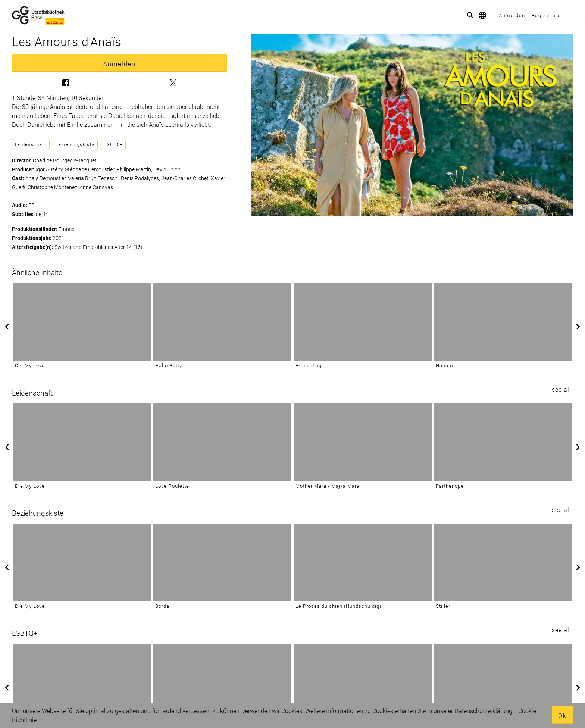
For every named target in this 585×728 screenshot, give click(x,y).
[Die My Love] (82, 322)
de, (40, 214)
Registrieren (548, 15)
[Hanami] (503, 322)
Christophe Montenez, (54, 187)
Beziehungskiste (75, 144)
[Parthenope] (503, 442)
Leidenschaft (31, 144)
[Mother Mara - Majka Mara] (363, 442)
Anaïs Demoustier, (47, 178)
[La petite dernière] (363, 682)
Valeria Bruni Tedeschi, (94, 178)
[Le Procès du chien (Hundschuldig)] (363, 562)
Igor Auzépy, (50, 169)
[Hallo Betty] (222, 322)
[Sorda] (222, 562)
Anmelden (512, 15)
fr (46, 214)
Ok (562, 715)
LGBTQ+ (113, 144)
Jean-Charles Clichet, (186, 178)
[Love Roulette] (222, 442)
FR (32, 205)
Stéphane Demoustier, (91, 169)
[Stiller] (503, 562)
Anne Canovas (96, 187)
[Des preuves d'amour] (222, 682)
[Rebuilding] (363, 322)
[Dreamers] (503, 682)
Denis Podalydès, (141, 178)
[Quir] (82, 682)
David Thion (167, 169)
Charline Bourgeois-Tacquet (65, 160)
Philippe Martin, (135, 169)
